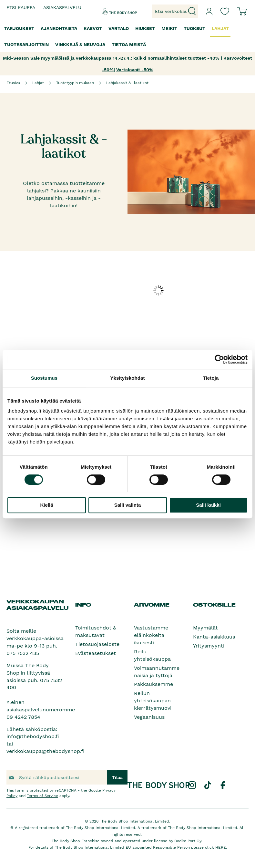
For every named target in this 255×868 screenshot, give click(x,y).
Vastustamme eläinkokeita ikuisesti (151, 635)
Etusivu (13, 83)
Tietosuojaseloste (97, 644)
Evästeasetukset (96, 653)
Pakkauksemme (153, 684)
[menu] (127, 37)
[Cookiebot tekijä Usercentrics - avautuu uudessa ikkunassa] (219, 359)
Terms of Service (42, 796)
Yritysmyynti (209, 646)
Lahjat (38, 83)
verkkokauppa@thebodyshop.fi (46, 751)
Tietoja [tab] (211, 378)
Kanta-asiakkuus (214, 637)
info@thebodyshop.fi (33, 736)
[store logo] (112, 11)
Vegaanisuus (149, 717)
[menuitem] (19, 29)
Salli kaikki (208, 505)
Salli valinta (128, 505)
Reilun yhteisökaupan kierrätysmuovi (153, 701)
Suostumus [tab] (44, 378)
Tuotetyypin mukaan (75, 83)
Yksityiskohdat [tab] (127, 378)
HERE (221, 847)
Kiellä (46, 505)
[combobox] (175, 11)
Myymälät (205, 628)
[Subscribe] (117, 777)
